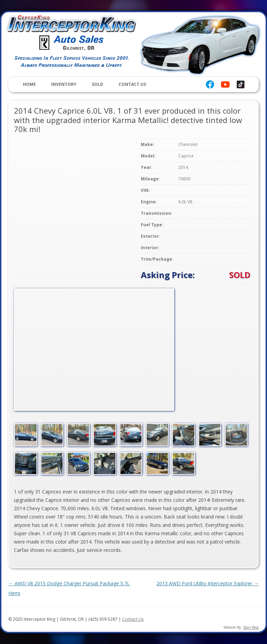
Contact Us (132, 84)
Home (29, 84)
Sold (98, 84)
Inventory (64, 84)
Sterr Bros (251, 627)
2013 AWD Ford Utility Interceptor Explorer (208, 583)
